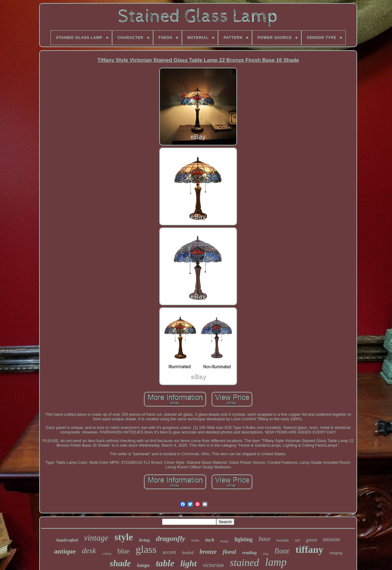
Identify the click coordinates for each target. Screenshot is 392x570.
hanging (336, 553)
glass (146, 549)
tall (297, 540)
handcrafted (67, 540)
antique (65, 551)
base (265, 539)
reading (250, 553)
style (124, 537)
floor (282, 551)
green (311, 540)
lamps (143, 565)
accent (169, 552)
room (195, 540)
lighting (244, 539)
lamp (276, 562)
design (224, 541)
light (188, 563)
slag (266, 553)
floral (229, 552)
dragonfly (171, 538)
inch (210, 540)
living (144, 540)
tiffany (309, 549)
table (165, 563)
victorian (213, 565)
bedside (283, 540)
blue (123, 551)
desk (89, 551)
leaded (188, 553)
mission (332, 539)
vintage (96, 538)
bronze (208, 552)
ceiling (107, 553)
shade (120, 563)
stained (245, 563)
